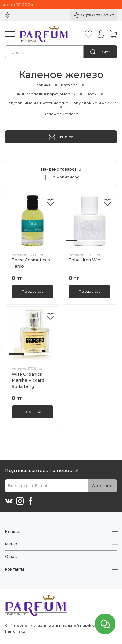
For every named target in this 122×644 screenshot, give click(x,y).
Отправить (102, 486)
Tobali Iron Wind (86, 260)
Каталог (69, 85)
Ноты (91, 94)
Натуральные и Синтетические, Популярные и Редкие (61, 103)
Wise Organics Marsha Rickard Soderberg (28, 380)
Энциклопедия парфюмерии (45, 94)
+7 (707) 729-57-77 (97, 15)
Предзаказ (33, 291)
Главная (43, 85)
